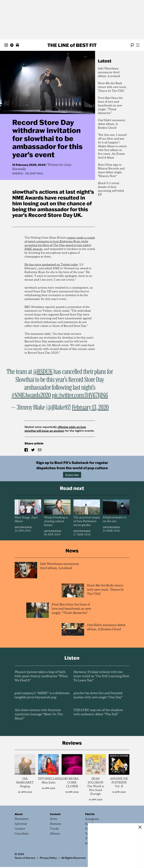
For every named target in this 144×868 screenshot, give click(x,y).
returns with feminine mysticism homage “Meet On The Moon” (39, 714)
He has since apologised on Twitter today (51, 265)
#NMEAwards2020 (31, 396)
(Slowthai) (34, 173)
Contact (20, 829)
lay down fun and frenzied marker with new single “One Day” (98, 695)
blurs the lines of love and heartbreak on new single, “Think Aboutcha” (110, 106)
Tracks (54, 829)
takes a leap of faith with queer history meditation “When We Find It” (41, 676)
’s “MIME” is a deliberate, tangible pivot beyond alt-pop (42, 695)
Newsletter (22, 819)
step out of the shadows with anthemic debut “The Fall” (98, 712)
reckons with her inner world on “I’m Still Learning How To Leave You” (101, 676)
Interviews (23, 527)
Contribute (22, 834)
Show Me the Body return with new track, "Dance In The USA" (112, 87)
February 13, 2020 (90, 408)
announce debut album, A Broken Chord (112, 124)
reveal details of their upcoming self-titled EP (111, 189)
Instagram (92, 819)
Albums (55, 834)
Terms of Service (25, 858)
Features (55, 824)
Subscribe (72, 475)
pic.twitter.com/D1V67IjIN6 (80, 396)
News (18, 173)
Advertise (21, 824)
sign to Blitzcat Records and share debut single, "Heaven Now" (111, 171)
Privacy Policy (48, 858)
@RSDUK (43, 372)
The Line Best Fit (72, 45)
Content (55, 814)
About (19, 814)
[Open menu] (138, 45)
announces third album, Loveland (109, 72)
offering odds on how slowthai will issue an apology (55, 429)
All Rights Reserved (73, 858)
